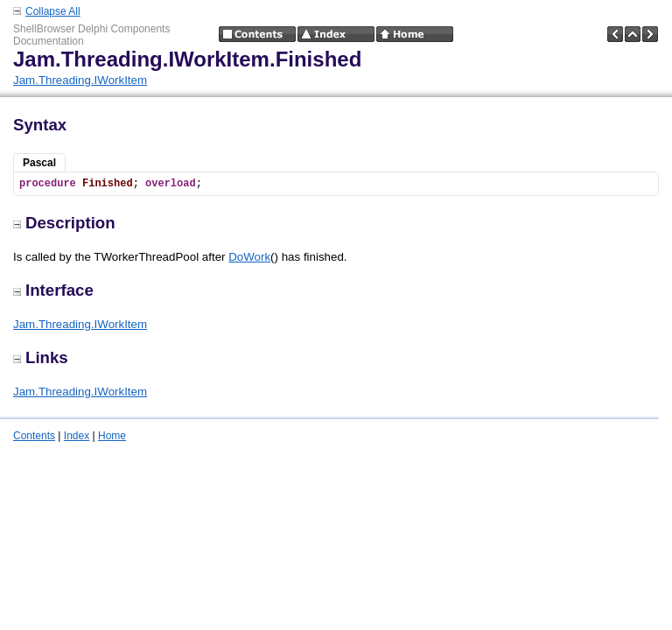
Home (112, 436)
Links (41, 357)
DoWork (249, 257)
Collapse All (53, 11)
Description (64, 223)
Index (77, 436)
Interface (53, 290)
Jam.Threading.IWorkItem (80, 80)
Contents (34, 436)
